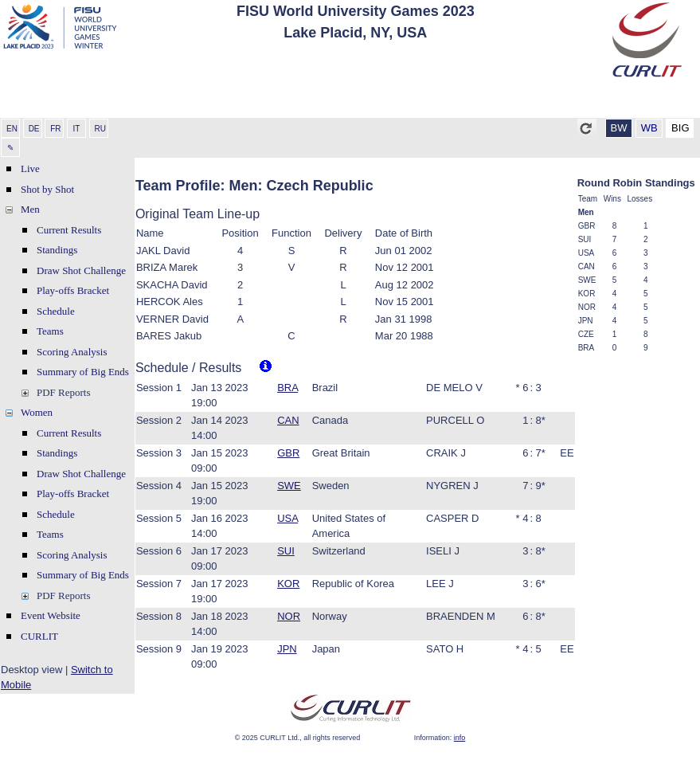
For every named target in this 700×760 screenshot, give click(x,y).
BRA (287, 388)
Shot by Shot (47, 189)
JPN (287, 649)
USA (287, 518)
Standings (57, 250)
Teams (50, 331)
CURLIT (39, 636)
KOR (288, 584)
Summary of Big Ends (83, 372)
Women (37, 412)
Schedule (56, 311)
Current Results (69, 230)
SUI (286, 551)
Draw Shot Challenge (81, 270)
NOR (289, 616)
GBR (288, 453)
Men (30, 209)
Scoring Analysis (72, 352)
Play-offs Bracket (73, 290)
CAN (288, 420)
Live (30, 168)
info (460, 738)
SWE (289, 486)
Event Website (51, 615)
